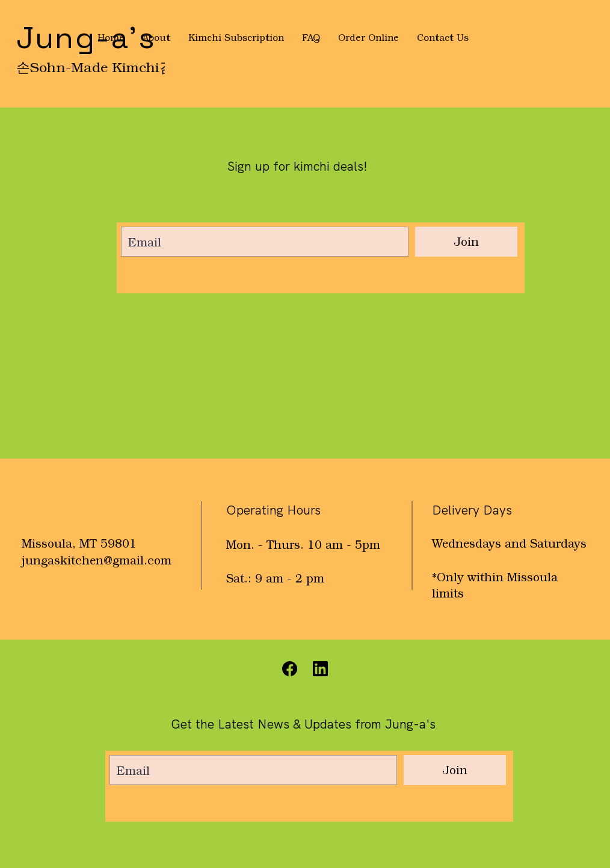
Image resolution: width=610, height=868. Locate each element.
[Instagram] (320, 669)
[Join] (466, 242)
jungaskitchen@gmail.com (97, 560)
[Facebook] (290, 669)
